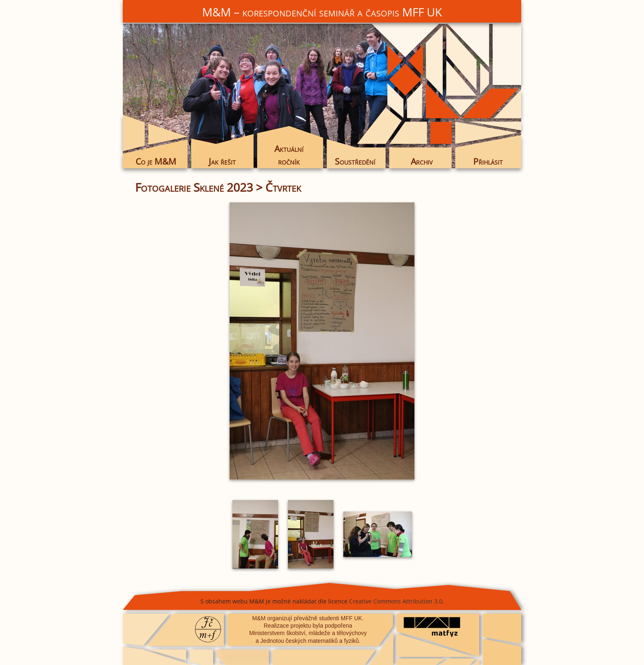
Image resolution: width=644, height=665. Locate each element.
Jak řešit (222, 161)
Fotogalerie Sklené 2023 (194, 187)
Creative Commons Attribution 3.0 (396, 601)
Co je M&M (156, 161)
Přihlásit (488, 161)
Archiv (422, 161)
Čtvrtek (283, 187)
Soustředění (355, 161)
